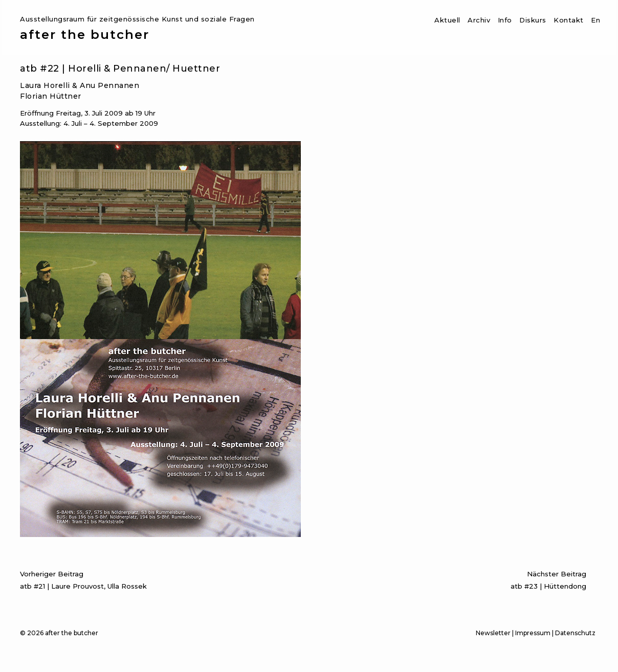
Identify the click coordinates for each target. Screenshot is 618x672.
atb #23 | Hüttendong (445, 579)
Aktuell (447, 20)
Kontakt (569, 20)
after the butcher (85, 35)
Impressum (533, 633)
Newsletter (493, 633)
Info (505, 20)
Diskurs (533, 20)
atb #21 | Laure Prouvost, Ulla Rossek (162, 579)
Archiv (479, 20)
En (595, 20)
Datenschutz (575, 633)
